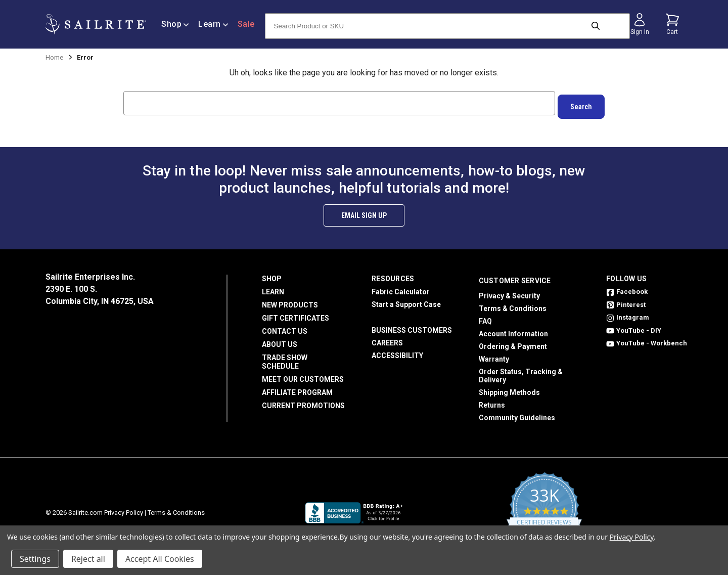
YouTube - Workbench (647, 340)
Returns (492, 402)
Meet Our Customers (303, 376)
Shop (272, 275)
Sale (246, 24)
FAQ (485, 318)
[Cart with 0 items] (672, 24)
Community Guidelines (517, 414)
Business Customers (412, 327)
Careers (387, 339)
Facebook (627, 288)
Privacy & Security (509, 292)
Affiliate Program (297, 389)
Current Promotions (303, 402)
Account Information (513, 330)
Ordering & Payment (513, 343)
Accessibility (397, 352)
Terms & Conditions (513, 305)
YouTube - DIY (634, 327)
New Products (290, 301)
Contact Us (285, 328)
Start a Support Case (406, 301)
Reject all (88, 559)
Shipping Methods (509, 389)
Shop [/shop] (175, 24)
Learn (273, 288)
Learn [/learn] (213, 24)
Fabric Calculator (401, 288)
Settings (35, 559)
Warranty (494, 356)
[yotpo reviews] (544, 509)
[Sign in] (640, 24)
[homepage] (96, 25)
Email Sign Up (364, 212)
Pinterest (626, 301)
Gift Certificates (295, 315)
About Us (280, 341)
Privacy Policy (124, 509)
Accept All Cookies (160, 559)
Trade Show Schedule (285, 358)
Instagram (628, 314)
